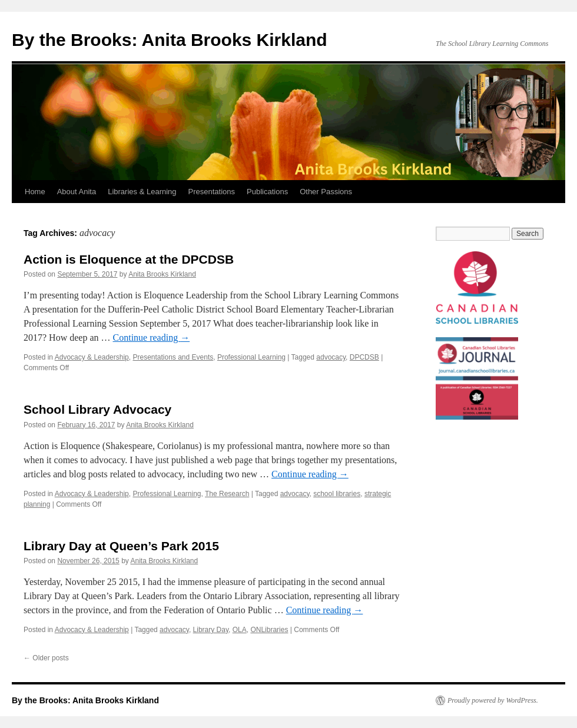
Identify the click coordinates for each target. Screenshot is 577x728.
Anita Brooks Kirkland (162, 274)
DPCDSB (364, 357)
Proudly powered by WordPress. (493, 700)
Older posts (46, 658)
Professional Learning (251, 357)
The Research (227, 494)
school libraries (337, 494)
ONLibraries (269, 630)
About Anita (77, 192)
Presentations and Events (173, 357)
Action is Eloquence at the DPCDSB (129, 259)
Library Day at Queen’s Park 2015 (121, 546)
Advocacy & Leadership (92, 357)
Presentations (212, 192)
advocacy (331, 357)
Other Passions (326, 192)
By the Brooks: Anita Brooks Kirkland (170, 40)
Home (35, 192)
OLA (240, 630)
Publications (267, 192)
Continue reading (152, 338)
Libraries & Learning (142, 192)
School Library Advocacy (97, 409)
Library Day (211, 630)
